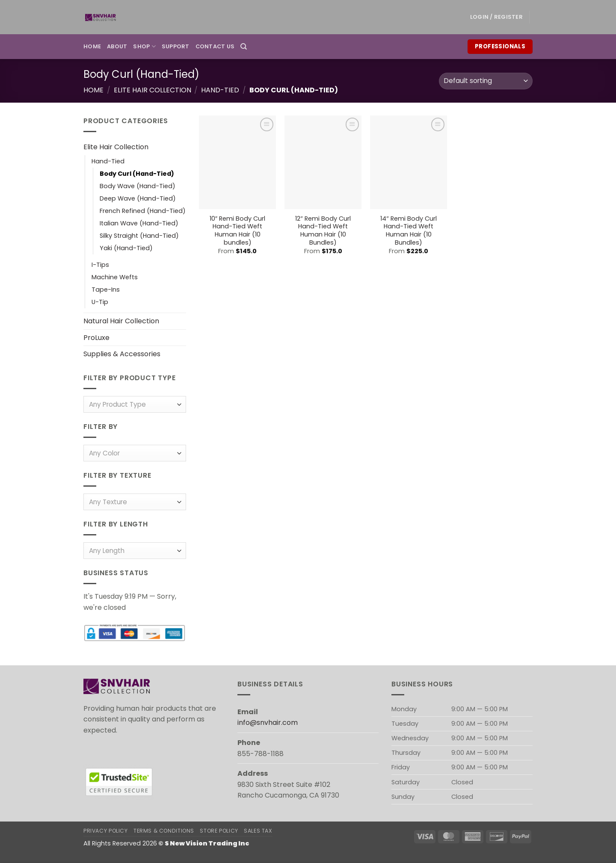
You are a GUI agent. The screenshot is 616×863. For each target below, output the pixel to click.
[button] (496, 17)
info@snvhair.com (268, 723)
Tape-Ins (106, 290)
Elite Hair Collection (153, 90)
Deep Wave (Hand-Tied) (138, 198)
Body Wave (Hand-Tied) (138, 186)
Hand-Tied (220, 90)
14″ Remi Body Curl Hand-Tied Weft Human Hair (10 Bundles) (408, 231)
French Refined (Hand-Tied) (143, 211)
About (117, 46)
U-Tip (100, 302)
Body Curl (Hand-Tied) (137, 174)
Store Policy (219, 831)
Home (92, 46)
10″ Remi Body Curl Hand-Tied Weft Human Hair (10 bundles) (237, 231)
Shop (144, 46)
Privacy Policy (106, 831)
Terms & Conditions (164, 831)
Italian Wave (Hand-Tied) (139, 223)
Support (176, 46)
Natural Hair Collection (121, 321)
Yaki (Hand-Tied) (126, 248)
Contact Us (215, 46)
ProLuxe (96, 338)
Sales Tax (258, 831)
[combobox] (135, 405)
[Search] (244, 47)
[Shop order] (486, 81)
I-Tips (100, 265)
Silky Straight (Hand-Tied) (139, 236)
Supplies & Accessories (122, 354)
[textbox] (133, 405)
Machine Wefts (115, 278)
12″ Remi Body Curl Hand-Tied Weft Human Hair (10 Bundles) (323, 231)
